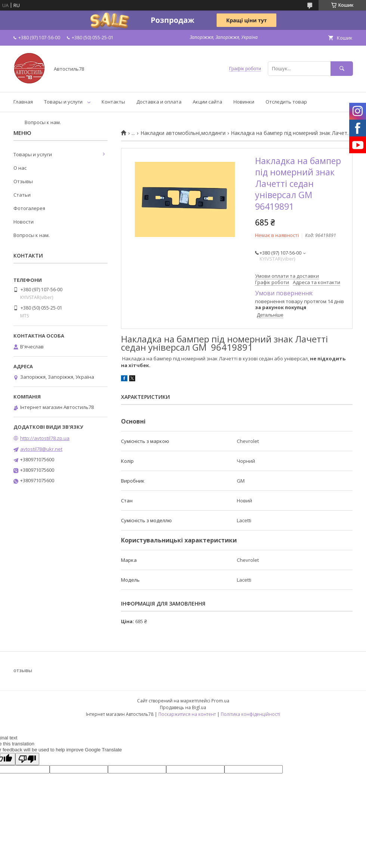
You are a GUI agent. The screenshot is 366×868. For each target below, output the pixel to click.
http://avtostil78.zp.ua (45, 438)
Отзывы (23, 181)
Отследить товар (286, 102)
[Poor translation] (27, 759)
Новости (24, 222)
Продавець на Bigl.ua (183, 707)
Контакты (113, 102)
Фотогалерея (29, 208)
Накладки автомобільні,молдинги (183, 133)
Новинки (244, 102)
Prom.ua (220, 701)
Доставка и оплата (159, 102)
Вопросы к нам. (43, 122)
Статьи (22, 195)
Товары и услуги (63, 102)
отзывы (23, 670)
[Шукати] (342, 69)
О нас (20, 168)
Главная (23, 102)
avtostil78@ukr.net (41, 449)
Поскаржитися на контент (187, 714)
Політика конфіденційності (250, 714)
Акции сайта (207, 102)
